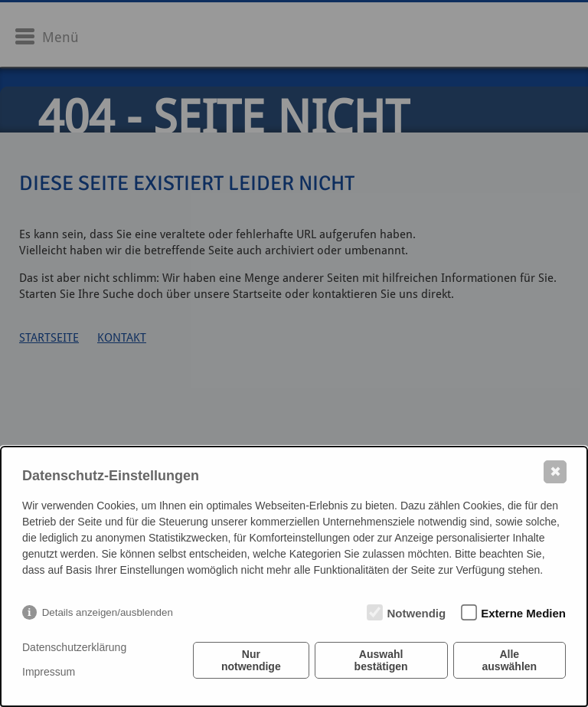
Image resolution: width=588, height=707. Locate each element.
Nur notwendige (251, 660)
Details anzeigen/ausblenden (108, 612)
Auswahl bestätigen (381, 660)
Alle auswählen (510, 660)
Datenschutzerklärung (74, 647)
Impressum (49, 672)
